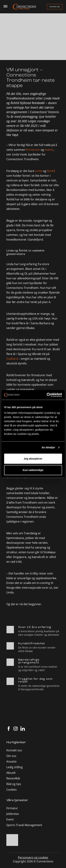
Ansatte (11, 761)
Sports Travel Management (24, 825)
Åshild (51, 171)
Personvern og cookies (33, 857)
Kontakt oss (55, 7)
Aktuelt (11, 773)
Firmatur (12, 808)
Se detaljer (48, 447)
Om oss (11, 756)
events (49, 150)
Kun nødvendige (33, 470)
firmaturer (33, 150)
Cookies (12, 790)
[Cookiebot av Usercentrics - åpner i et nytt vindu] (47, 395)
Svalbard (12, 359)
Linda (39, 171)
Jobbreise (13, 814)
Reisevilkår (13, 778)
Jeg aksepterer (33, 459)
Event (10, 819)
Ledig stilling (15, 767)
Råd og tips (14, 784)
